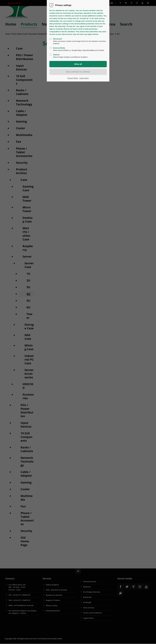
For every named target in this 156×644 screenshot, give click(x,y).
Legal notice (84, 78)
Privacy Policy (73, 78)
